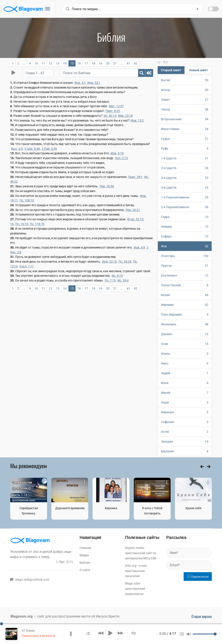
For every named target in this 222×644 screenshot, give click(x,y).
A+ (164, 62)
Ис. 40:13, (110, 116)
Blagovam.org (22, 616)
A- (159, 62)
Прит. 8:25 (113, 111)
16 (79, 63)
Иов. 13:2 (137, 120)
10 (36, 63)
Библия (85, 562)
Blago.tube (132, 583)
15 (72, 63)
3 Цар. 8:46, (33, 149)
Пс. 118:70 (37, 224)
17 (86, 63)
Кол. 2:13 (122, 158)
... (24, 63)
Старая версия (202, 616)
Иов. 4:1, (80, 83)
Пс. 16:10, (22, 224)
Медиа (84, 555)
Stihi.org (131, 565)
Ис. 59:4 (123, 280)
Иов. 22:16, (110, 262)
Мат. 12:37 (116, 106)
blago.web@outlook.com (30, 579)
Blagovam (23, 9)
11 (43, 63)
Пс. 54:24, (125, 262)
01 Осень (28, 631)
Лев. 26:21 (133, 210)
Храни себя (193, 508)
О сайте (85, 570)
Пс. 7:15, (111, 280)
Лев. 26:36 (107, 186)
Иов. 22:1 (94, 83)
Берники (111, 508)
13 (58, 63)
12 (51, 63)
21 (115, 63)
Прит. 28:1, (136, 177)
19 (101, 63)
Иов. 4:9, (140, 247)
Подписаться (198, 576)
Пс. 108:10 (27, 200)
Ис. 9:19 (117, 276)
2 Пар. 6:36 (49, 149)
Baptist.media (135, 548)
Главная (85, 548)
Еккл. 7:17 (27, 266)
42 (135, 63)
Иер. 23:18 (125, 116)
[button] (88, 633)
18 (93, 63)
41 (128, 63)
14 (65, 63)
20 (108, 63)
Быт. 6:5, (17, 149)
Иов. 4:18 (117, 153)
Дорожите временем (70, 508)
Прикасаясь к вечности (38, 636)
